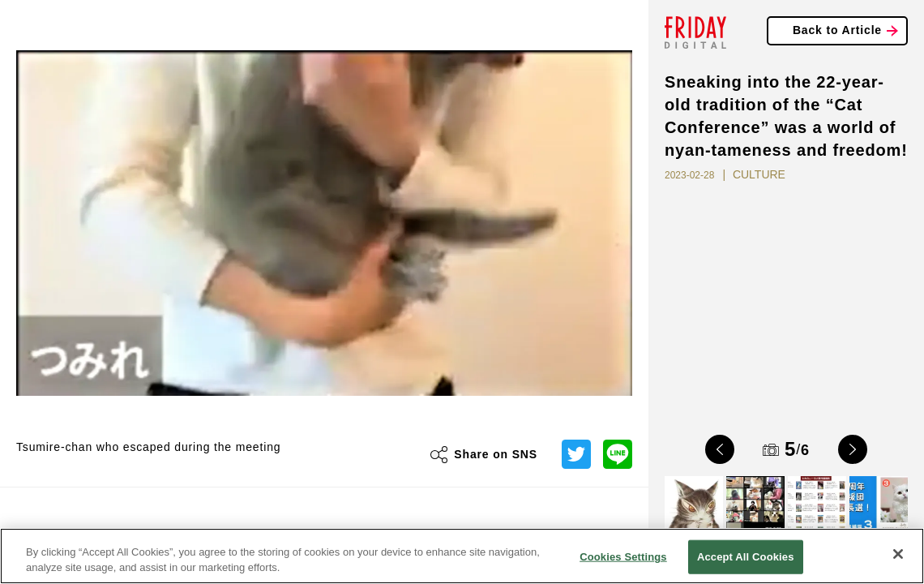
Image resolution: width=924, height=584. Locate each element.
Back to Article (837, 30)
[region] (462, 556)
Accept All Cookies (746, 557)
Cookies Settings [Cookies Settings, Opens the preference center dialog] (623, 557)
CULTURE (759, 174)
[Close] (898, 554)
